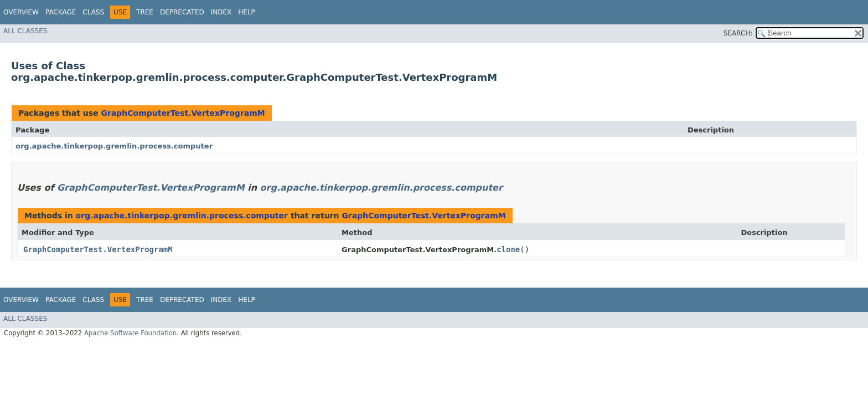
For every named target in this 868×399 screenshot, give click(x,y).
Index (221, 12)
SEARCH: (738, 33)
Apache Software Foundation (130, 333)
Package (61, 12)
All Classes (25, 31)
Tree (145, 12)
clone (508, 249)
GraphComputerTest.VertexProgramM (183, 113)
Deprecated (182, 12)
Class (93, 12)
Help (247, 12)
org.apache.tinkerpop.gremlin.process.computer (114, 146)
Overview (21, 12)
